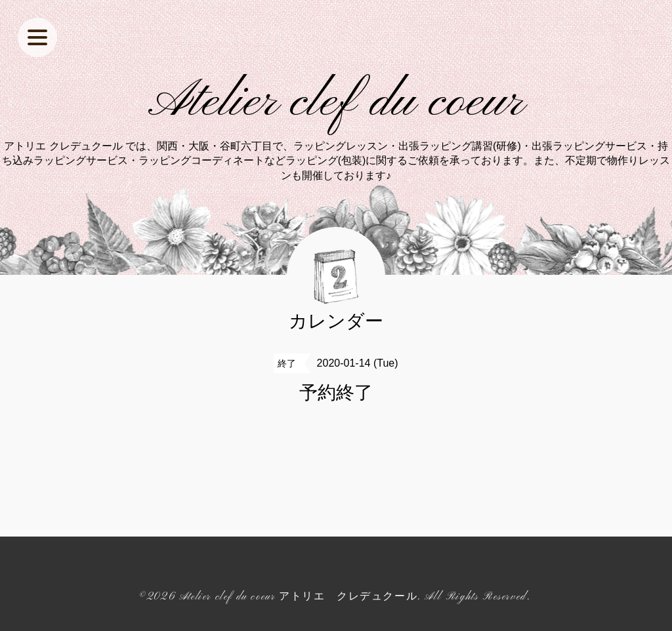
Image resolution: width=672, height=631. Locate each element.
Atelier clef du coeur (336, 102)
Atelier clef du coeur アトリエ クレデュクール (298, 597)
